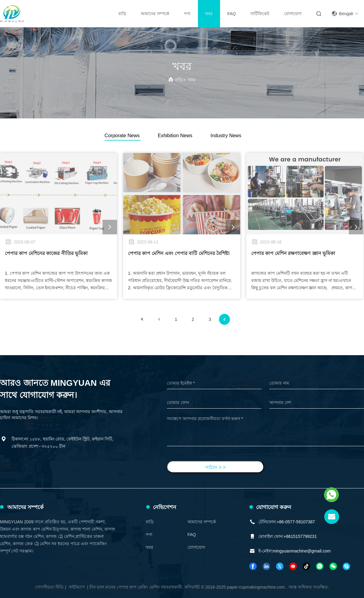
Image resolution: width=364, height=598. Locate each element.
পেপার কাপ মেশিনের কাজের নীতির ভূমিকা (46, 253)
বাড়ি (122, 14)
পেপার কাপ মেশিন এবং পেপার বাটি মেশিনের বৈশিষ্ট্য (179, 253)
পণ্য (187, 14)
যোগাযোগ (293, 14)
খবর (209, 14)
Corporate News (122, 136)
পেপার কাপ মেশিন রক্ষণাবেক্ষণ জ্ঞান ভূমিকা (293, 253)
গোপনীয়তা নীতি (49, 587)
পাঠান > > (215, 467)
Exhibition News (175, 136)
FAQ (231, 14)
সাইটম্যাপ (77, 587)
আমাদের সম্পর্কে (155, 14)
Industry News (226, 136)
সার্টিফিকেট (260, 14)
